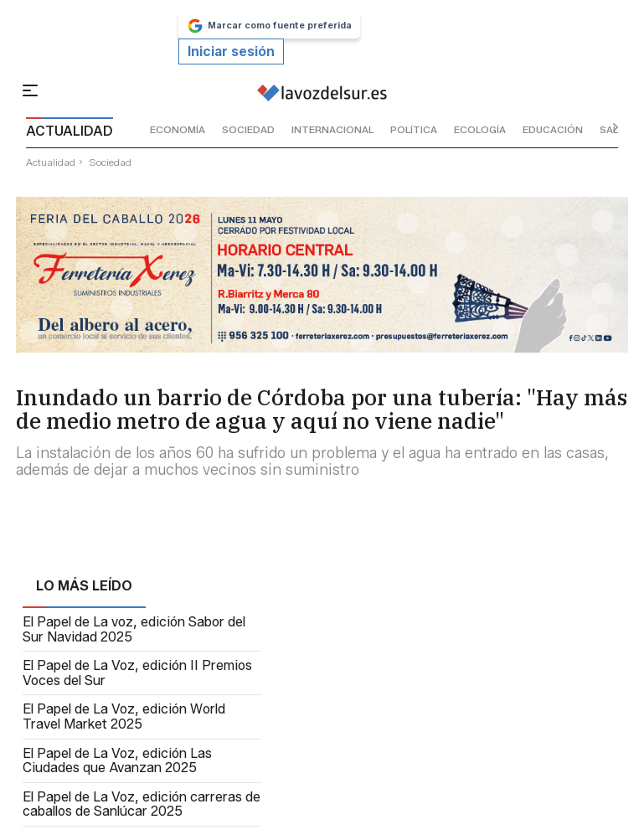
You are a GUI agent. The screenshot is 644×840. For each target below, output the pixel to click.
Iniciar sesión (231, 52)
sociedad (248, 129)
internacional (332, 129)
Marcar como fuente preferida (269, 26)
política (414, 129)
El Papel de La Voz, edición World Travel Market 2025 (124, 716)
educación (553, 129)
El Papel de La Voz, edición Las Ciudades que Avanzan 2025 (117, 761)
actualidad (51, 162)
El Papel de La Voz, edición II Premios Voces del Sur (137, 673)
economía (178, 129)
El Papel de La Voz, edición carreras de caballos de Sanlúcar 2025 (142, 804)
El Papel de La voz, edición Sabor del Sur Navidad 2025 (134, 629)
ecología (480, 129)
